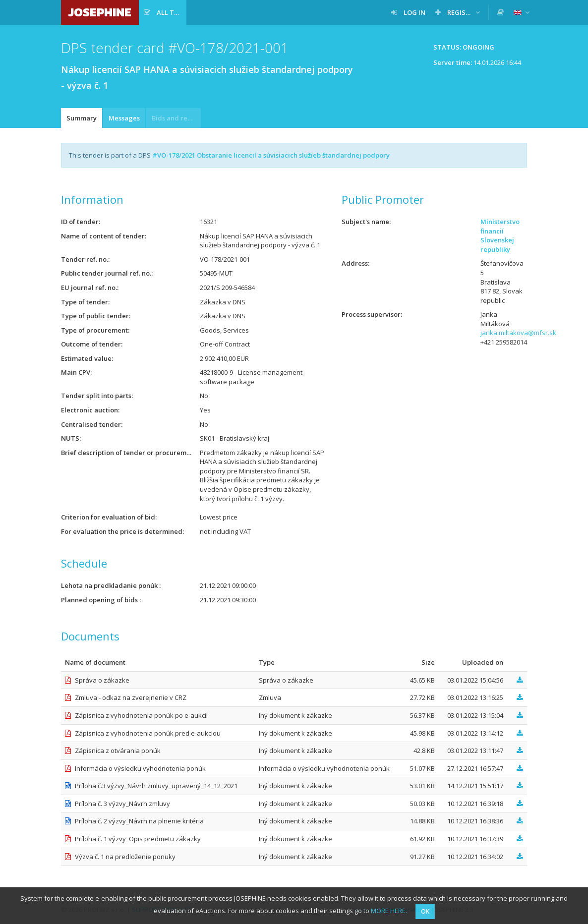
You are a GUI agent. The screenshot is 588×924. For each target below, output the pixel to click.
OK (425, 911)
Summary (82, 118)
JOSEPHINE (100, 12)
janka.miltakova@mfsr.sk (518, 333)
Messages (124, 118)
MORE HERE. (389, 911)
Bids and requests (176, 118)
